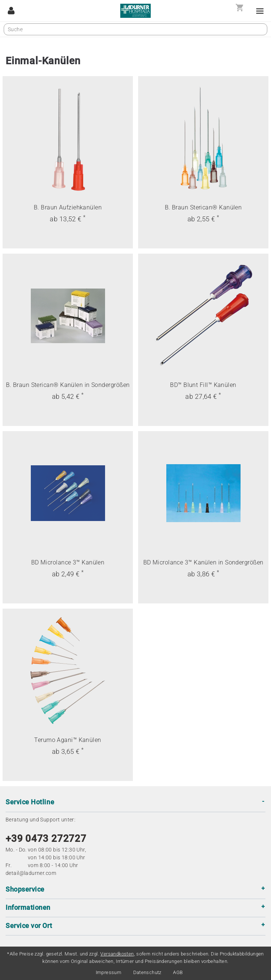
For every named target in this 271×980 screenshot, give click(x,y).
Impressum (109, 972)
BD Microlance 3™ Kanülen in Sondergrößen (203, 562)
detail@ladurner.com (31, 873)
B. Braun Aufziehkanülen (68, 207)
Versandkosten (117, 954)
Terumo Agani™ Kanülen (68, 740)
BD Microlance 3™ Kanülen (68, 562)
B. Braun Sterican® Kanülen (203, 207)
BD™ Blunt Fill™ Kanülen (203, 385)
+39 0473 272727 (46, 839)
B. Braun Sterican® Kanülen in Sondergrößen (68, 385)
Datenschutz (147, 972)
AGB (178, 972)
